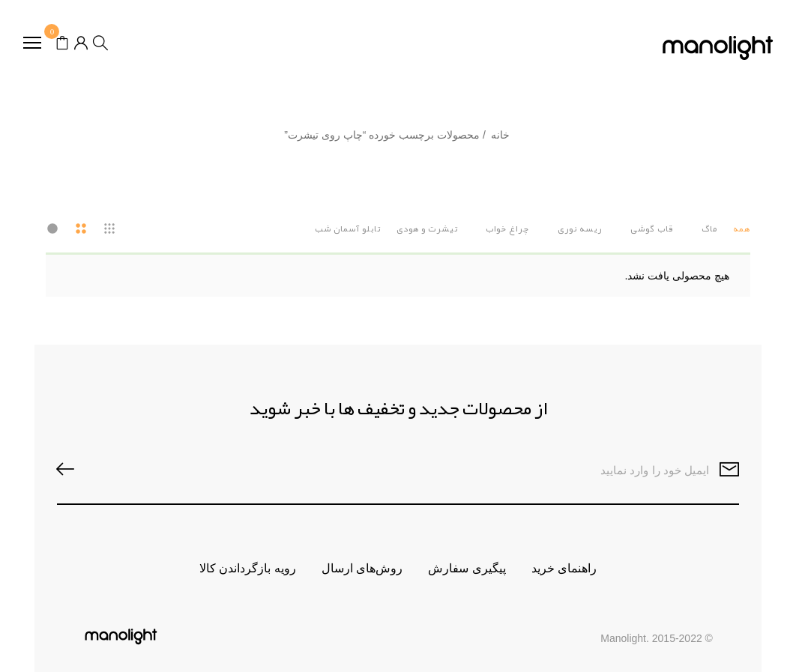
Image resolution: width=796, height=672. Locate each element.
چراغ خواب (507, 228)
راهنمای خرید (564, 568)
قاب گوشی (652, 228)
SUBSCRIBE (73, 469)
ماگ (709, 228)
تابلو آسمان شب (348, 228)
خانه (500, 135)
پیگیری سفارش (467, 568)
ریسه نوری (580, 228)
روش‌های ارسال (362, 568)
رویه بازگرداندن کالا (248, 568)
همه (742, 228)
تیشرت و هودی (427, 228)
